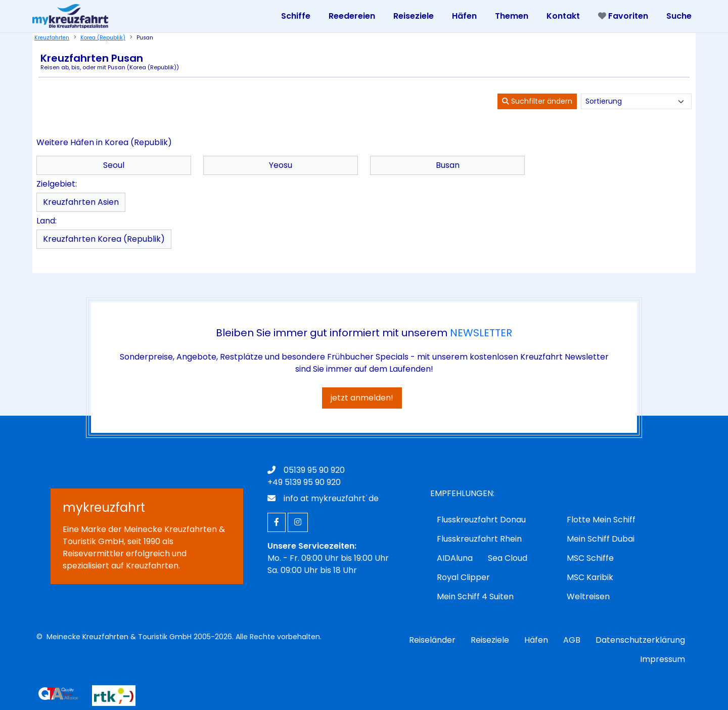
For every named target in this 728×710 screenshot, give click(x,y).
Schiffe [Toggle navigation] (296, 16)
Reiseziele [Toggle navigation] (414, 16)
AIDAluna (455, 558)
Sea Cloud (508, 558)
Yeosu (281, 165)
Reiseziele (490, 640)
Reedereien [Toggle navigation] (352, 16)
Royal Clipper (463, 577)
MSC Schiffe (590, 558)
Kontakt (563, 16)
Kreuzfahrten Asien (81, 202)
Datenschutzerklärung (640, 640)
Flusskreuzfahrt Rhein (479, 539)
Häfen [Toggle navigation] (464, 16)
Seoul (114, 165)
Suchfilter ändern (537, 101)
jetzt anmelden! (362, 398)
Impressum (663, 659)
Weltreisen (588, 596)
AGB (572, 640)
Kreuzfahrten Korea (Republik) (104, 239)
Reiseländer (432, 640)
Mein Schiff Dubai (601, 539)
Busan (448, 165)
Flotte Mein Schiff (601, 520)
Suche (679, 16)
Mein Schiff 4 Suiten (475, 596)
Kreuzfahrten (52, 38)
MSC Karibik (590, 577)
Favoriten (623, 16)
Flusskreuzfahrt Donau (481, 520)
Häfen (536, 640)
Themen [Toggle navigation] (512, 16)
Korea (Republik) (103, 38)
